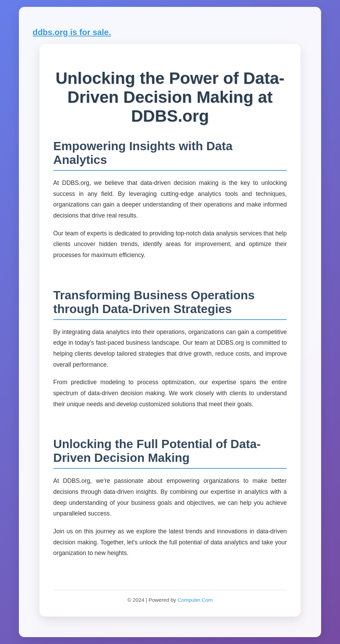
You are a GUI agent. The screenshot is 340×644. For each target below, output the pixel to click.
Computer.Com (195, 600)
